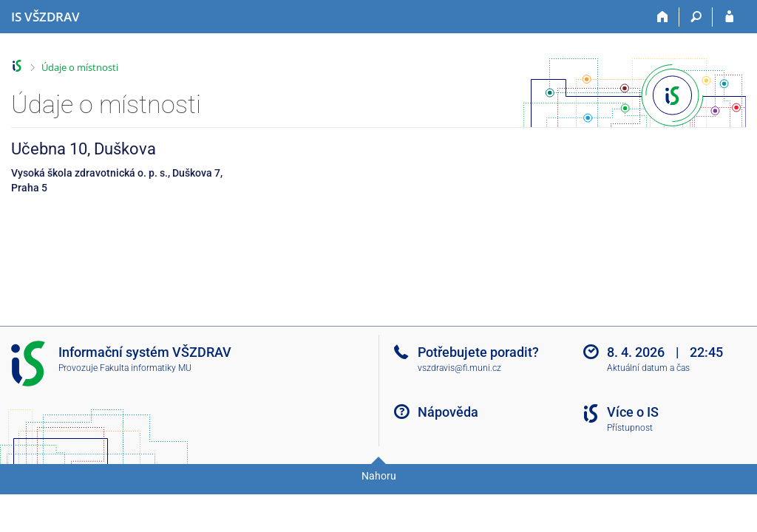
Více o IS (633, 412)
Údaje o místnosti (80, 67)
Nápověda (448, 412)
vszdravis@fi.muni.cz (459, 368)
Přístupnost (630, 428)
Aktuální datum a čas (648, 368)
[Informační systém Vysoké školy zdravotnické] (45, 17)
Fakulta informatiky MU (146, 368)
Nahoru (379, 476)
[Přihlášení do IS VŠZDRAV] (729, 17)
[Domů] (663, 17)
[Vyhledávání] (696, 17)
